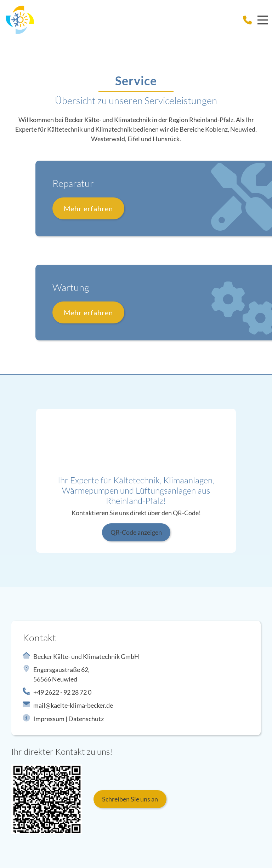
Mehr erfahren (117, 208)
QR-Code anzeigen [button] (136, 532)
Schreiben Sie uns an (130, 799)
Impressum (49, 719)
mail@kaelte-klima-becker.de (73, 705)
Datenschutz (86, 719)
